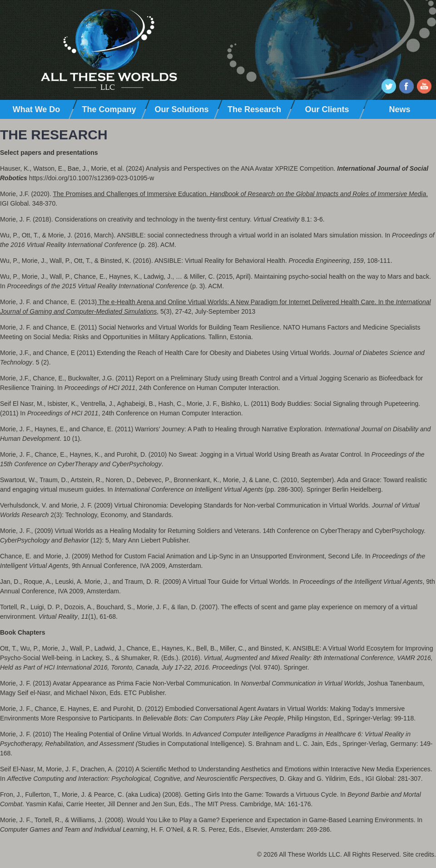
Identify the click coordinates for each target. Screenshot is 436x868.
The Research (254, 109)
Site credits (419, 854)
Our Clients (327, 109)
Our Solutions (182, 109)
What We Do (37, 109)
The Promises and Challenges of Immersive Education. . (240, 194)
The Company (109, 109)
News (399, 109)
